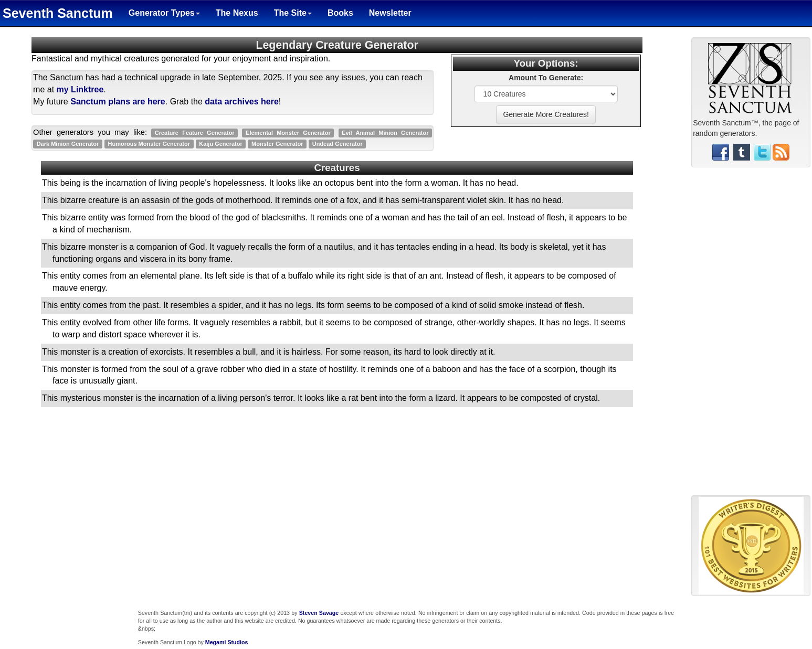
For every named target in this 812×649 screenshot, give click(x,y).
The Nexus (237, 13)
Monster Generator (277, 144)
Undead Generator (338, 144)
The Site (293, 13)
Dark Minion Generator (68, 144)
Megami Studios (227, 642)
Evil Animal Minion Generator (385, 133)
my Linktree (80, 89)
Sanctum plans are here (118, 102)
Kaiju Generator (221, 144)
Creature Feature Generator (195, 133)
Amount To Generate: (546, 78)
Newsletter (390, 13)
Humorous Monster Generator (149, 144)
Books (340, 13)
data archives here (242, 102)
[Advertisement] (751, 335)
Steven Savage (319, 613)
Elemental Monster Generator (288, 133)
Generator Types (164, 13)
